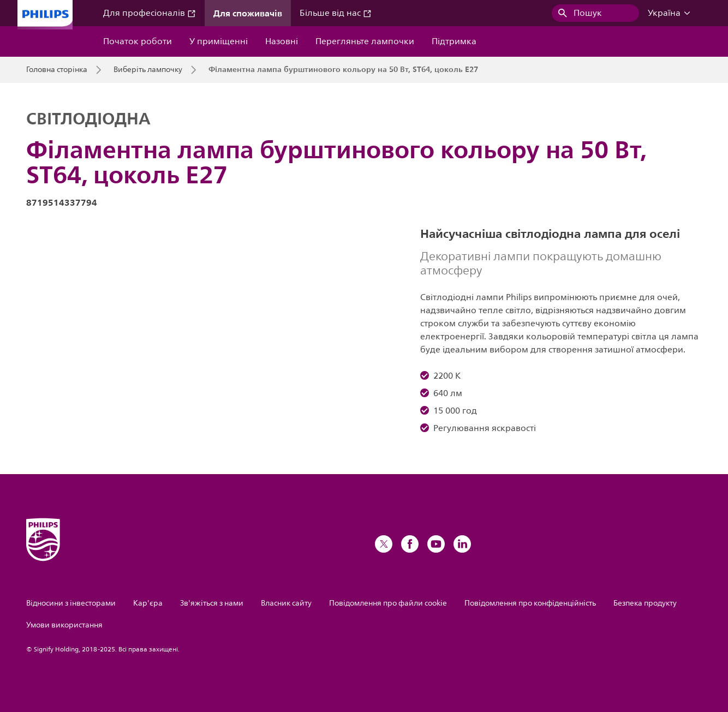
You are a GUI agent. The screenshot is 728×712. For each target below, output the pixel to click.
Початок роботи (138, 41)
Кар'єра (148, 603)
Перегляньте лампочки (365, 41)
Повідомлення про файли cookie (388, 603)
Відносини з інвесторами (71, 603)
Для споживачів (248, 13)
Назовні (282, 41)
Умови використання (64, 625)
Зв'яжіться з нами (212, 603)
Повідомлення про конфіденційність (530, 603)
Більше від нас (336, 13)
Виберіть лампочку (148, 70)
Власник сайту (286, 603)
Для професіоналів (150, 13)
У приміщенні (219, 41)
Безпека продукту (645, 603)
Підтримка (454, 41)
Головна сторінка (57, 70)
